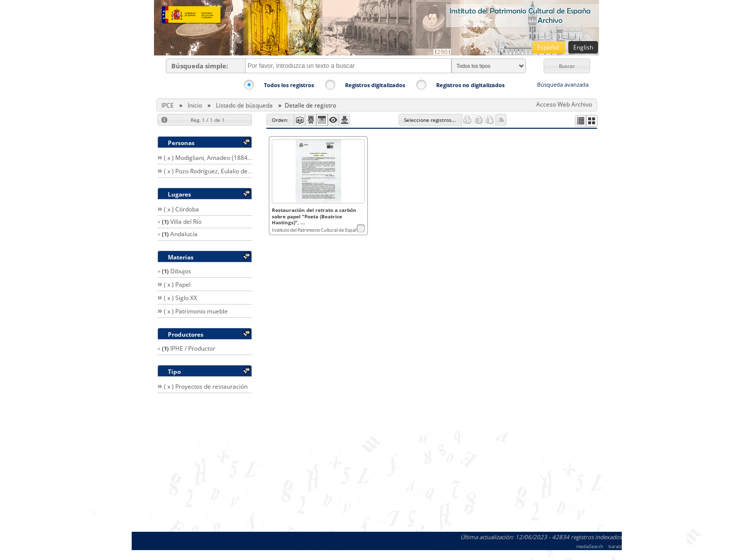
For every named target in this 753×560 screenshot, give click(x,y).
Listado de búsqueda (244, 105)
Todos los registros (289, 85)
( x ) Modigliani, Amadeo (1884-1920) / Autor (225, 158)
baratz (615, 546)
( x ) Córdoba (181, 209)
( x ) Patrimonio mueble (196, 311)
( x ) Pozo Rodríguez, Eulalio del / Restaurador (226, 171)
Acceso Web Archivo (564, 104)
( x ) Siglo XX (180, 298)
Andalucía (184, 234)
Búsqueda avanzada (563, 84)
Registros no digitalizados (470, 85)
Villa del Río (186, 222)
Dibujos (181, 271)
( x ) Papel (177, 284)
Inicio (195, 105)
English (583, 47)
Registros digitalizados (375, 85)
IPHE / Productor (193, 348)
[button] (567, 66)
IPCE (168, 105)
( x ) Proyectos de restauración (206, 386)
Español (549, 47)
